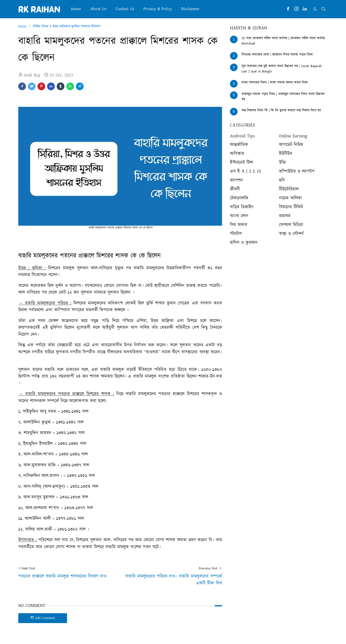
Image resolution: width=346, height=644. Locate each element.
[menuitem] (76, 9)
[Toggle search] (323, 9)
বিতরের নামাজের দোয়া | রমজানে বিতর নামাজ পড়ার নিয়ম (277, 55)
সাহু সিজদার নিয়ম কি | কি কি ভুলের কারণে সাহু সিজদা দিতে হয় (281, 110)
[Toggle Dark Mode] (315, 9)
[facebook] (288, 9)
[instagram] (296, 9)
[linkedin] (305, 9)
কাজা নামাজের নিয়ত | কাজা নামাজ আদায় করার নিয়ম (275, 83)
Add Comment (43, 618)
